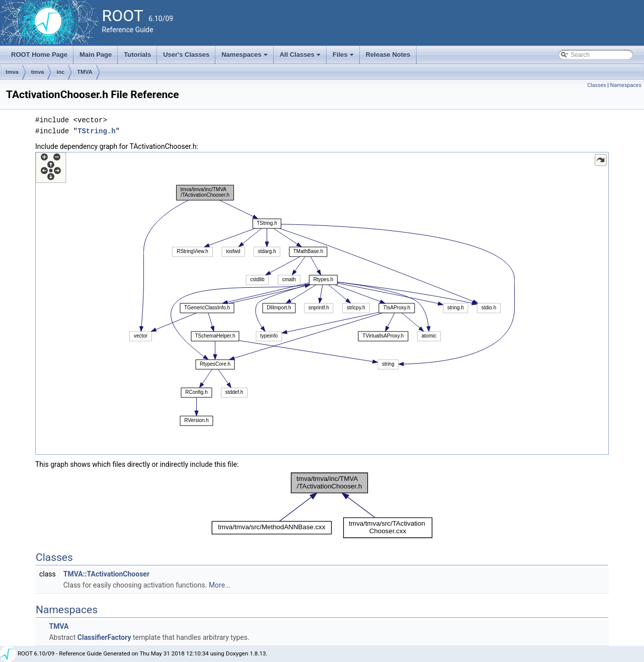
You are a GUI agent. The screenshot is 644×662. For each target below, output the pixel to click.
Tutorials (137, 55)
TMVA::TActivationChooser (106, 574)
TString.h (97, 131)
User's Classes (186, 55)
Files (344, 57)
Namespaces (245, 57)
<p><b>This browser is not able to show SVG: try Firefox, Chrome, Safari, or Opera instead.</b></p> (322, 303)
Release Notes (388, 55)
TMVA (85, 72)
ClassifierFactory (104, 637)
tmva (12, 72)
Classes (596, 85)
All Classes (301, 57)
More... (220, 585)
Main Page (96, 55)
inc (60, 72)
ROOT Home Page (39, 55)
